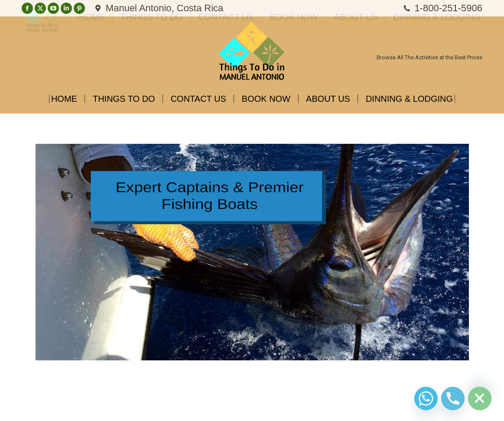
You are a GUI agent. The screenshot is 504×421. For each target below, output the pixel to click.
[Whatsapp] (426, 398)
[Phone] (453, 398)
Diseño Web (36, 408)
